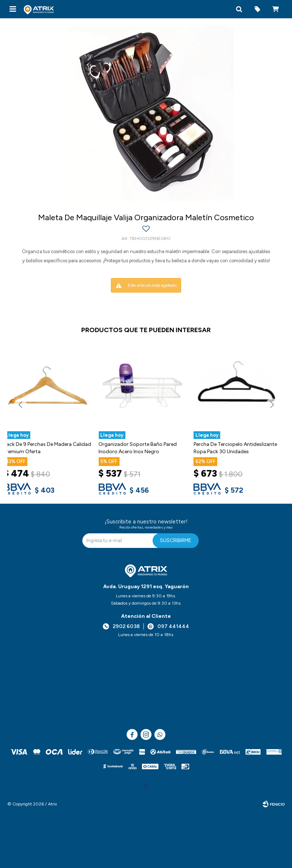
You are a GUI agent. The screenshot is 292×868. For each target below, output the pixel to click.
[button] (239, 9)
